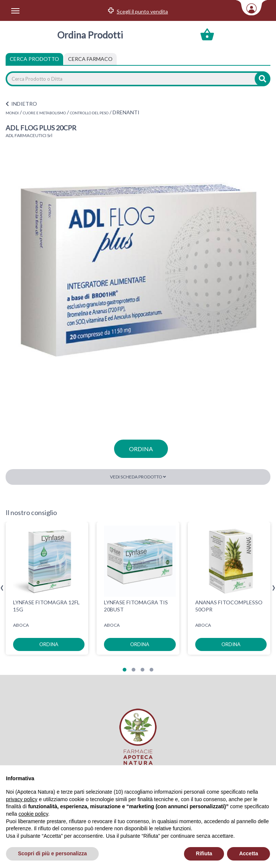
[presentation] (2, 588)
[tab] (90, 59)
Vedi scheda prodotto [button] (138, 477)
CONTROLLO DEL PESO (89, 113)
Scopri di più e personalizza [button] (52, 853)
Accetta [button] (249, 853)
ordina (141, 449)
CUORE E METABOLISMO (44, 113)
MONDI (12, 113)
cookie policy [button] (33, 814)
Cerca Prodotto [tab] (34, 59)
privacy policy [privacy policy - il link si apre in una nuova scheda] (22, 799)
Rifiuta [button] (204, 853)
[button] (125, 670)
